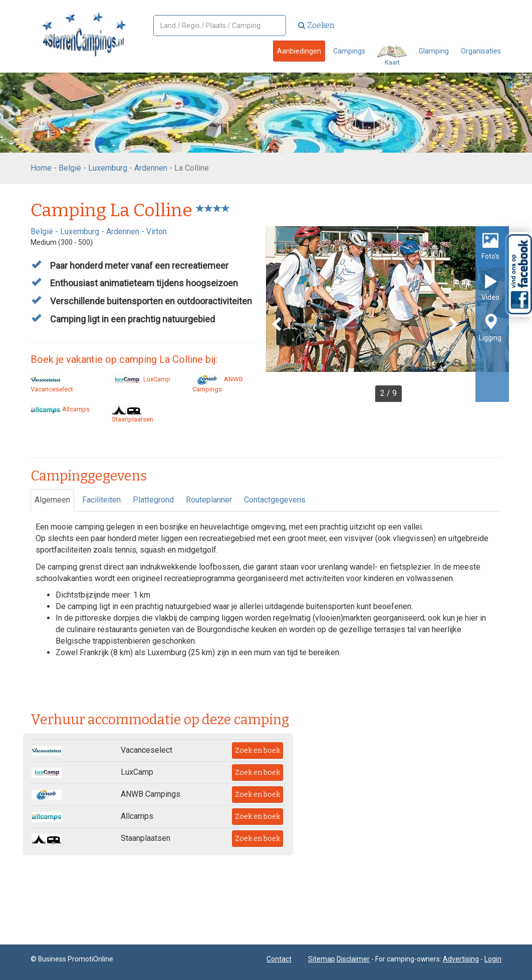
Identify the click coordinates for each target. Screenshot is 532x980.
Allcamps (60, 409)
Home (41, 168)
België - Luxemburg (93, 168)
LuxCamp (141, 379)
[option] (387, 314)
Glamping (434, 51)
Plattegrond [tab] (153, 500)
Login (493, 959)
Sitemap (322, 959)
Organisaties (481, 51)
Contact (279, 959)
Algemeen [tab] (52, 500)
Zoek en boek (257, 751)
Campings (349, 51)
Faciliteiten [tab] (101, 500)
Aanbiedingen (299, 51)
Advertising (461, 959)
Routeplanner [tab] (209, 500)
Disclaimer (353, 959)
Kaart (392, 56)
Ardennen (151, 168)
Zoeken (316, 25)
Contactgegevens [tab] (275, 500)
